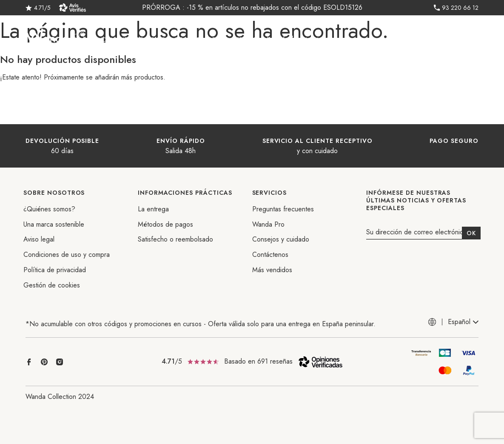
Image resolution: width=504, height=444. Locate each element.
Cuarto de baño (175, 40)
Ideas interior (122, 40)
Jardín (216, 40)
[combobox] (463, 322)
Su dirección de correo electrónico (417, 232)
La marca (320, 40)
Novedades (281, 40)
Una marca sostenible (54, 224)
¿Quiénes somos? (49, 209)
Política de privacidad (55, 270)
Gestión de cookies (52, 285)
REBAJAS (244, 40)
